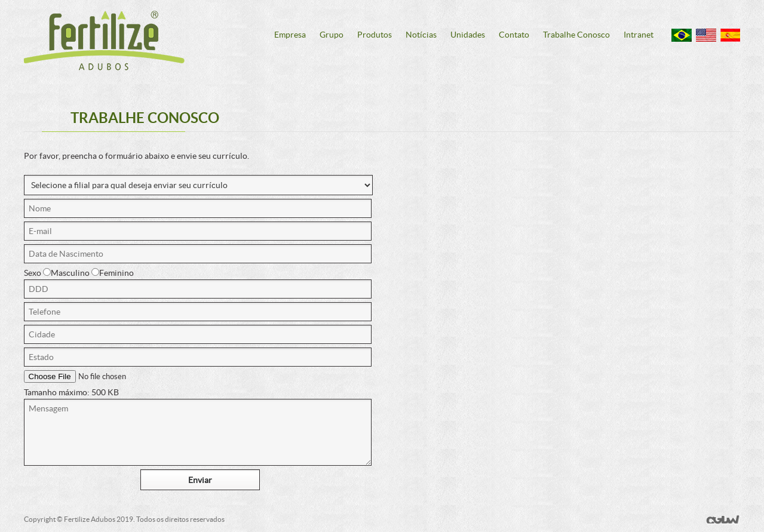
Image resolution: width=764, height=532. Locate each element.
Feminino (113, 273)
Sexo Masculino (57, 273)
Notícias (421, 35)
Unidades (468, 35)
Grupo (332, 35)
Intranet (639, 35)
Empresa (290, 35)
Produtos (375, 35)
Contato (514, 35)
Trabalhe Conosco (576, 35)
